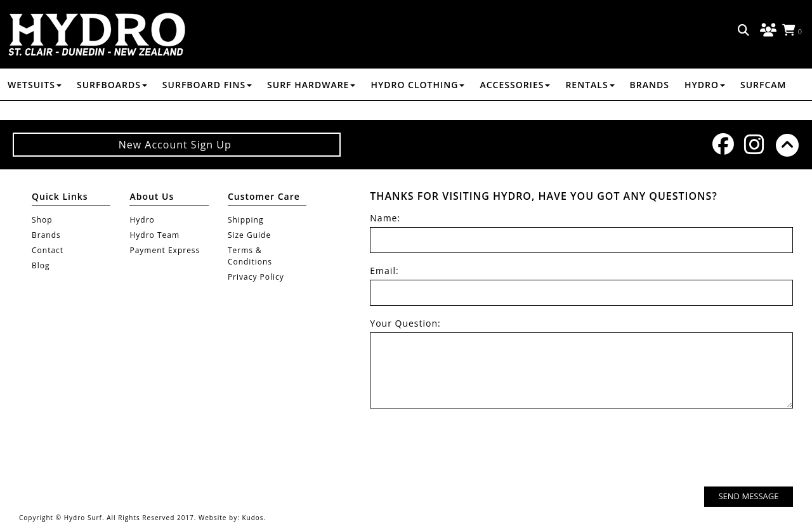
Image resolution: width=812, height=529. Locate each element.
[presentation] (697, 449)
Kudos (252, 518)
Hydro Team (154, 235)
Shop (42, 220)
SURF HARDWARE (311, 85)
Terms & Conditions (250, 256)
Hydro (705, 85)
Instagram (754, 144)
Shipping (246, 220)
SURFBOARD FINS (207, 85)
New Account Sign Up (177, 145)
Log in (766, 30)
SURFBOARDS (112, 85)
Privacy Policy (256, 277)
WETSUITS (35, 85)
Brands (650, 85)
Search (744, 30)
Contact (48, 250)
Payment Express (165, 250)
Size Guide (249, 235)
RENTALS (590, 85)
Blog (41, 265)
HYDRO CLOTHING (417, 85)
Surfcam (763, 85)
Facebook (722, 144)
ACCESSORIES (515, 85)
